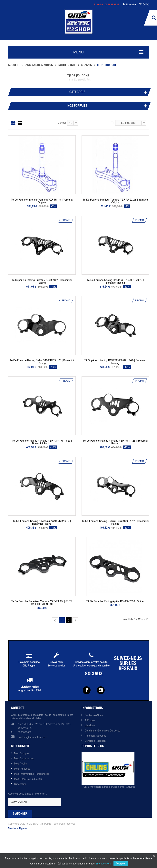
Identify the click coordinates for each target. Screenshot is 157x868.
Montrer (62, 123)
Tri (113, 123)
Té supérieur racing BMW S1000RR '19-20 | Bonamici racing (115, 362)
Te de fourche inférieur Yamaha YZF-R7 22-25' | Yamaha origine (115, 201)
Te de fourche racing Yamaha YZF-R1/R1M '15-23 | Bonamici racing (42, 442)
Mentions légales (18, 828)
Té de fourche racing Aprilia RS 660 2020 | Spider (115, 601)
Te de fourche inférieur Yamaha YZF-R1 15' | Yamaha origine (42, 201)
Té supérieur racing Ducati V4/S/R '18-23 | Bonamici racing (42, 281)
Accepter (121, 864)
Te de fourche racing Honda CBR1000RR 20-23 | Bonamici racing (115, 281)
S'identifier (130, 5)
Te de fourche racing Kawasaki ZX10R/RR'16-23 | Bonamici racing (42, 522)
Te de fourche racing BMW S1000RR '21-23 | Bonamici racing (42, 362)
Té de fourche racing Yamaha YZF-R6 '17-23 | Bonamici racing (115, 442)
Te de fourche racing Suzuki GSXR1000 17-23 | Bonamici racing (115, 522)
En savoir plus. (104, 864)
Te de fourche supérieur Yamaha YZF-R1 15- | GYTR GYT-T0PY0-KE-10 (42, 603)
